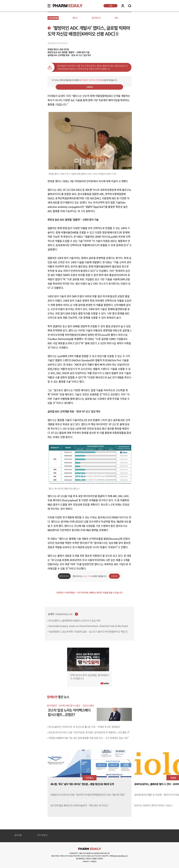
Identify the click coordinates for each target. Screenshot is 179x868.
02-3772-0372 (96, 856)
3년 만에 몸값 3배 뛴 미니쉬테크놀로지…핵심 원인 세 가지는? (79, 805)
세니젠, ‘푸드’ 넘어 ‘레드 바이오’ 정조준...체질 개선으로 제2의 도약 (82, 784)
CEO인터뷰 (53, 18)
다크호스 (89, 778)
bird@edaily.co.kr (64, 614)
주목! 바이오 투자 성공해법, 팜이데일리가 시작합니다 (89, 677)
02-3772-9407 (86, 856)
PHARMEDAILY (64, 6)
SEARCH (130, 6)
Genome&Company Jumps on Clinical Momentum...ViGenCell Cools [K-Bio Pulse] (88, 626)
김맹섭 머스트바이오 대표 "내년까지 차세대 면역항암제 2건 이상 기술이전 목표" (88, 795)
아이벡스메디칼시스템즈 (69, 705)
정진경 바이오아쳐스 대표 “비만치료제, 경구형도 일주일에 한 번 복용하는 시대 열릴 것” (89, 732)
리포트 (173, 778)
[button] (129, 762)
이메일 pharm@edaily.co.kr (119, 856)
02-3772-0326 (68, 856)
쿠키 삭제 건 (42, 835)
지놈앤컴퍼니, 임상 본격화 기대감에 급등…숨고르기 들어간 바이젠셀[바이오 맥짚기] (88, 632)
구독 (110, 6)
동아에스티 (96, 18)
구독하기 (90, 87)
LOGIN (123, 6)
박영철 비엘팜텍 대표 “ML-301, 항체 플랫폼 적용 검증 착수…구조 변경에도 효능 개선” (88, 738)
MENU (49, 6)
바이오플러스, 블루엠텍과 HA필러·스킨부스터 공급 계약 (74, 621)
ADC (117, 18)
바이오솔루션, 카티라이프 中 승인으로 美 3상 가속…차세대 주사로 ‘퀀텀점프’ (84, 727)
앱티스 (75, 18)
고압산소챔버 (88, 705)
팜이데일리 (52, 705)
